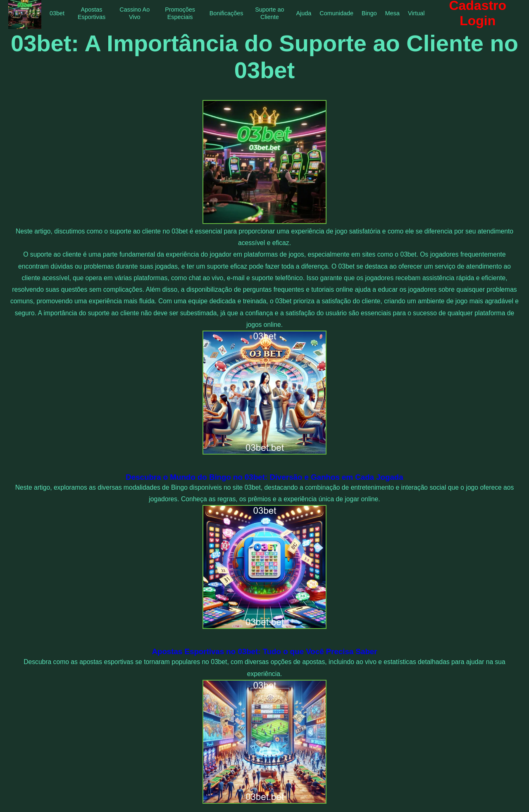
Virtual (416, 13)
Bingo (369, 13)
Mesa (392, 13)
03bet (57, 13)
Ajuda (304, 13)
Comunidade (336, 13)
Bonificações (226, 13)
